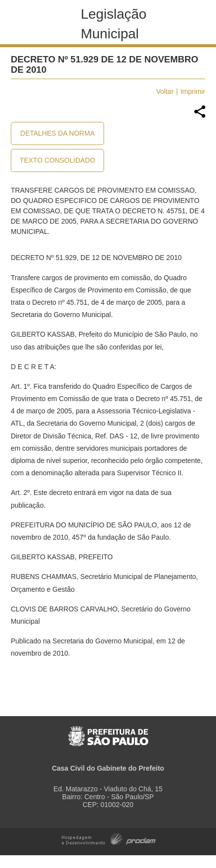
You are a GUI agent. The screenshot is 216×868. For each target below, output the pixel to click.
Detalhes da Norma (57, 133)
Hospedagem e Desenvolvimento (109, 838)
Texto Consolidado (57, 160)
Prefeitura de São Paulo (108, 731)
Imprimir (193, 91)
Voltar (165, 91)
